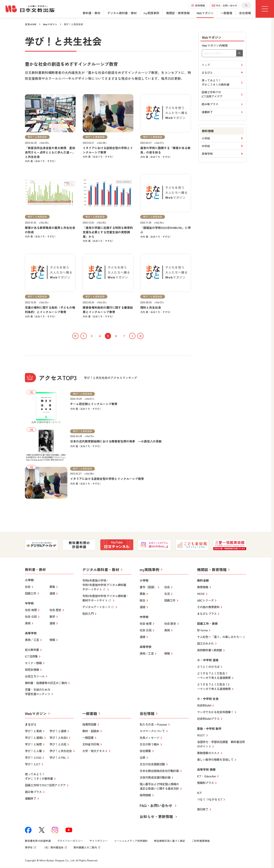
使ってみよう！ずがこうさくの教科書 (223, 84)
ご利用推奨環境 (201, 841)
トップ (223, 65)
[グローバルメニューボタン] (265, 9)
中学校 (223, 151)
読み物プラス (223, 107)
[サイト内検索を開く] (246, 5)
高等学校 (223, 159)
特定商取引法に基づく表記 (170, 841)
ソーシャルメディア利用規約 (131, 841)
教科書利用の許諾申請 (38, 841)
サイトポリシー (99, 841)
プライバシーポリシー (70, 841)
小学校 (223, 142)
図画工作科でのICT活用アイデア (223, 97)
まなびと (223, 73)
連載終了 (223, 115)
